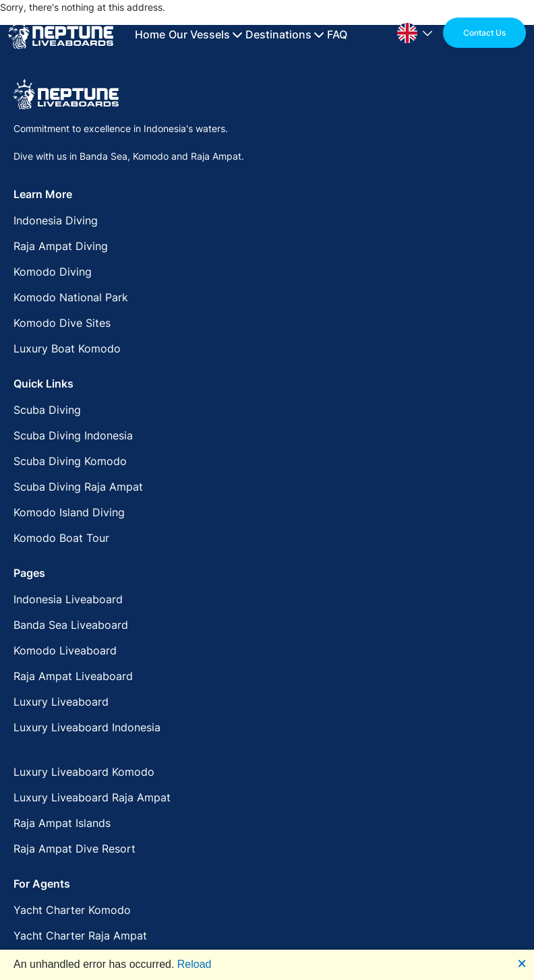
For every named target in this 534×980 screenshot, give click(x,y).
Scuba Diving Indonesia (73, 435)
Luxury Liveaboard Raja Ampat (92, 797)
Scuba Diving (47, 410)
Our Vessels (205, 34)
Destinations (285, 34)
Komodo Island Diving (69, 512)
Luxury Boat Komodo (67, 348)
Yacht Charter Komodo (72, 910)
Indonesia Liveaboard (68, 599)
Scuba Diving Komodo (70, 461)
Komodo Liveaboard (65, 650)
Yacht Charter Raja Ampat (80, 936)
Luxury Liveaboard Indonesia (87, 727)
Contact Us (484, 33)
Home (150, 34)
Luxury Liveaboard (61, 702)
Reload (195, 964)
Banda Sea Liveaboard (71, 625)
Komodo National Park (71, 297)
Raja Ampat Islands (62, 823)
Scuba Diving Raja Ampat (78, 487)
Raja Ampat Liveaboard (73, 676)
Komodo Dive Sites (62, 323)
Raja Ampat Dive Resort (75, 849)
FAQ (337, 34)
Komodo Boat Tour (61, 538)
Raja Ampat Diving (61, 246)
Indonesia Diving (56, 220)
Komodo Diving (53, 272)
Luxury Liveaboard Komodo (84, 772)
